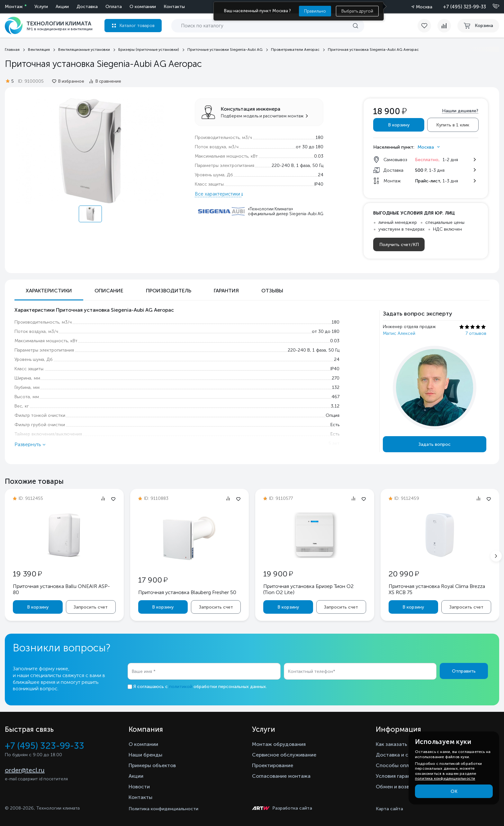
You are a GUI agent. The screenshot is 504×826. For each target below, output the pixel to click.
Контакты (174, 7)
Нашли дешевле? (460, 111)
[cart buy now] (478, 26)
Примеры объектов (152, 765)
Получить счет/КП (399, 245)
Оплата (114, 7)
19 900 (278, 574)
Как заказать (392, 744)
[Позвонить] (492, 6)
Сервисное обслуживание (284, 755)
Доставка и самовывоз (404, 755)
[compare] (444, 26)
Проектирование (273, 765)
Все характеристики (218, 194)
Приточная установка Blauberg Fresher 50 (187, 592)
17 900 (153, 580)
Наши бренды (145, 755)
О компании (143, 7)
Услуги (41, 7)
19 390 (27, 574)
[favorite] (428, 26)
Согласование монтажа (281, 776)
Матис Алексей (399, 333)
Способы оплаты (397, 765)
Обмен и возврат (397, 787)
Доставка (87, 7)
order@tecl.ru (25, 770)
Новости (139, 787)
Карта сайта (389, 809)
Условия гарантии (397, 776)
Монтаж (14, 7)
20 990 (404, 574)
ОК (454, 791)
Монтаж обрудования (279, 744)
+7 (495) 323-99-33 (464, 7)
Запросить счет (91, 607)
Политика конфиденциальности (163, 809)
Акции (62, 7)
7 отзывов (476, 333)
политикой (181, 687)
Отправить (464, 671)
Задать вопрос (435, 444)
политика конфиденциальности (445, 778)
